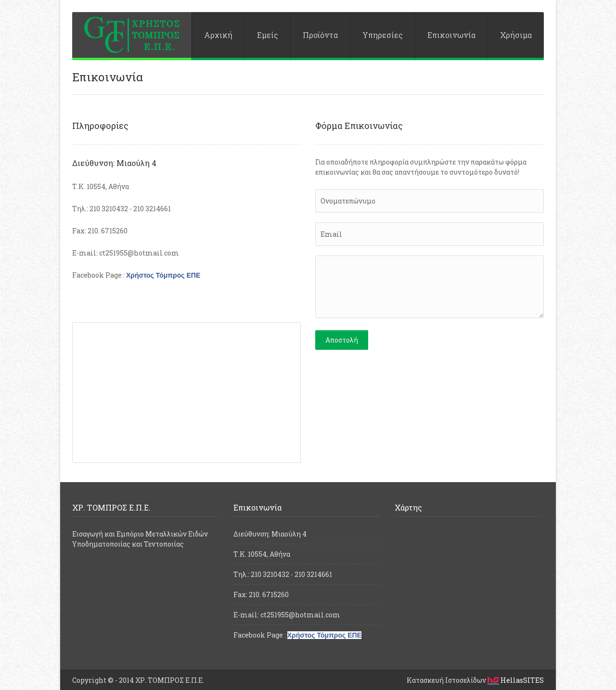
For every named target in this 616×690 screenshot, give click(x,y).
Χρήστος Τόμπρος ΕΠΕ (163, 275)
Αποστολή (342, 340)
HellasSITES (516, 680)
